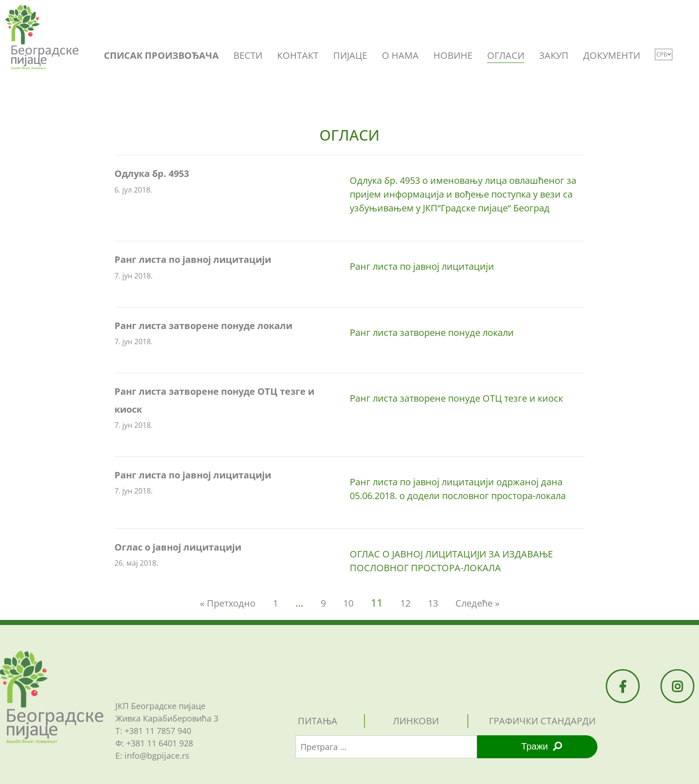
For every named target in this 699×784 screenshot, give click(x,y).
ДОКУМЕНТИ (612, 55)
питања (318, 721)
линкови (416, 721)
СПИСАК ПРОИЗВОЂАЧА (161, 55)
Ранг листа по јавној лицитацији (193, 259)
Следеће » (477, 603)
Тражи (542, 746)
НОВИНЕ (453, 55)
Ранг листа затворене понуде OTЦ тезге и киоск (456, 398)
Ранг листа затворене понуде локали (203, 326)
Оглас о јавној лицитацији (178, 547)
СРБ (664, 54)
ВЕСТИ (248, 55)
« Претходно (228, 603)
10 (348, 603)
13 (433, 603)
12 (405, 603)
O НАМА (400, 55)
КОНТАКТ (298, 55)
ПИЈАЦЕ (350, 55)
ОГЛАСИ (506, 55)
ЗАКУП (554, 55)
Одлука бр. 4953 (152, 173)
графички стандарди (542, 721)
